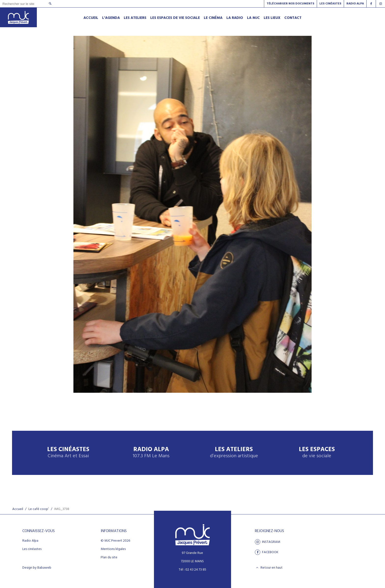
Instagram (268, 542)
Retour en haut (269, 568)
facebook (267, 552)
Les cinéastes (32, 549)
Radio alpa (355, 4)
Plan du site (109, 558)
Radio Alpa (151, 453)
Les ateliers (234, 453)
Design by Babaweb (37, 568)
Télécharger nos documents (290, 4)
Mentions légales (113, 549)
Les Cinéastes (330, 4)
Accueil (18, 509)
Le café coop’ (39, 509)
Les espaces (317, 453)
